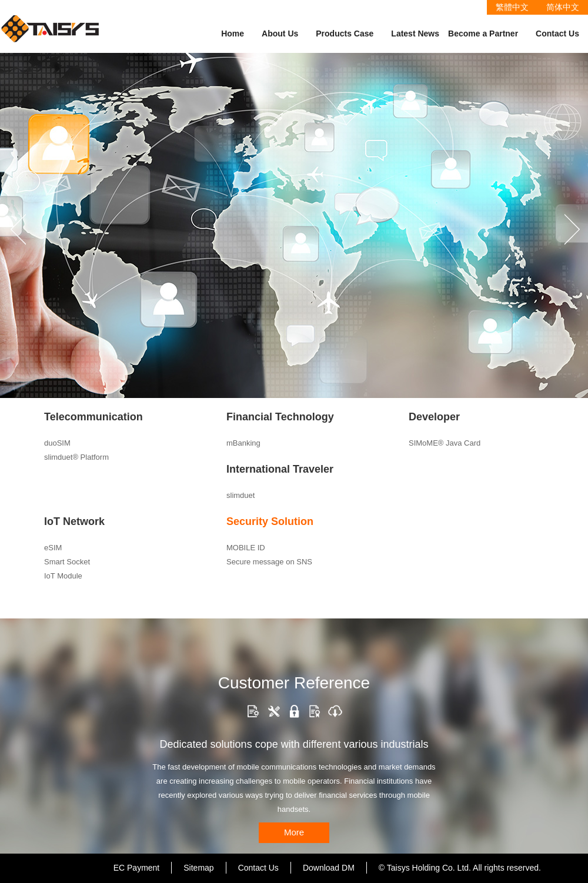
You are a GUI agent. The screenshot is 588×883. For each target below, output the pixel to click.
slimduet (240, 495)
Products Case (345, 34)
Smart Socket (67, 562)
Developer (434, 417)
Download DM (329, 868)
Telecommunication (93, 417)
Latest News (415, 34)
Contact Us (557, 34)
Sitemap (198, 868)
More (294, 832)
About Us (280, 34)
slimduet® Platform (76, 457)
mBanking (243, 443)
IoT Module (63, 576)
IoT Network (74, 521)
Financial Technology (280, 417)
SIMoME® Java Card (445, 443)
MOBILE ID (246, 548)
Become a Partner (483, 34)
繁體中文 (512, 7)
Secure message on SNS (269, 562)
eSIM (53, 548)
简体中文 (563, 7)
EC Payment (137, 868)
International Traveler (280, 469)
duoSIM (57, 443)
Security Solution (270, 521)
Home (233, 34)
